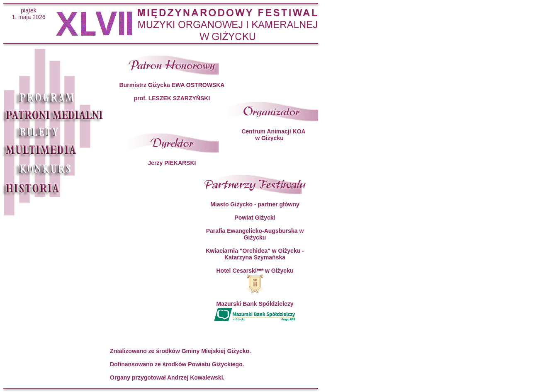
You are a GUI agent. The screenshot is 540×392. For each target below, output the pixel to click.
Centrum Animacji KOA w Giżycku (273, 135)
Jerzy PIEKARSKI (172, 163)
